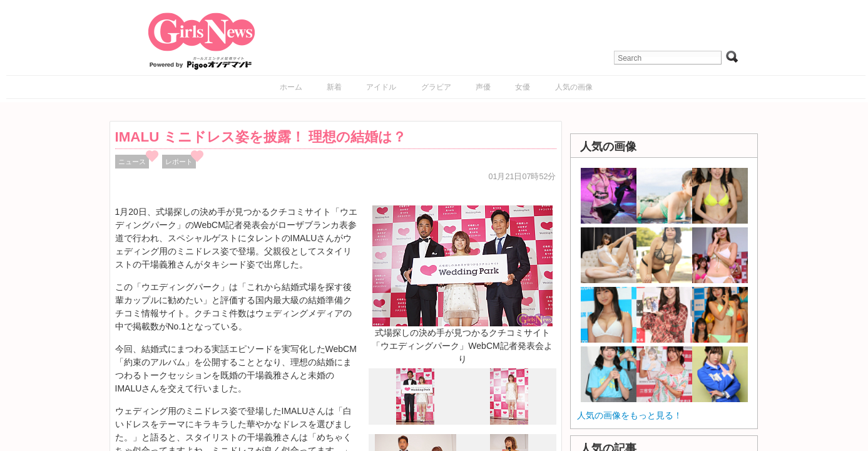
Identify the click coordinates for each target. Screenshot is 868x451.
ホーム (291, 87)
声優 (483, 87)
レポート (179, 162)
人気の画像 (574, 87)
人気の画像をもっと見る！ (630, 415)
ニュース (132, 162)
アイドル (381, 87)
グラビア (436, 87)
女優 (523, 87)
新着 (334, 87)
